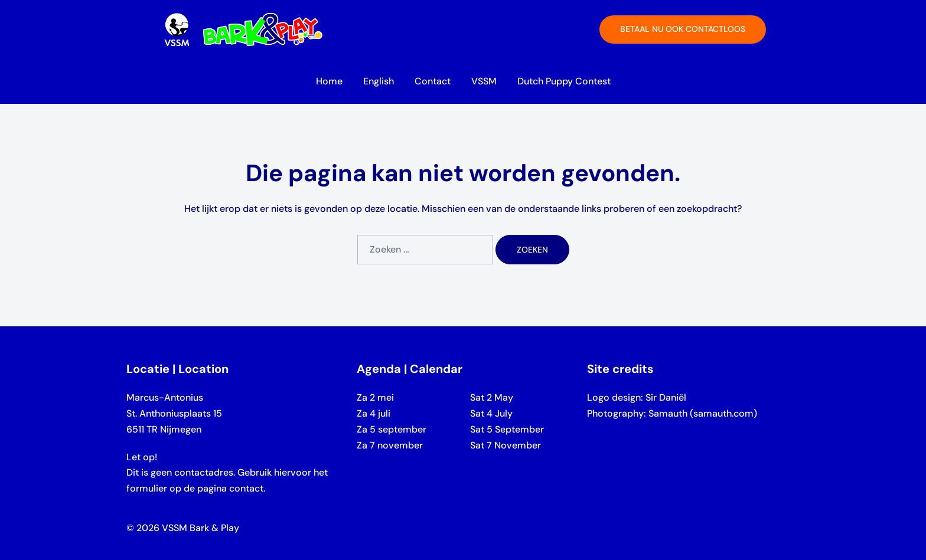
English (379, 81)
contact (246, 488)
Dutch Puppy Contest (564, 81)
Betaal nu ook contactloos (683, 29)
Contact (433, 81)
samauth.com (723, 413)
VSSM (484, 81)
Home (329, 81)
